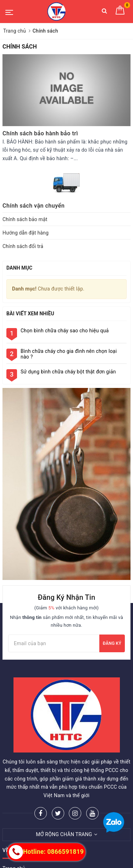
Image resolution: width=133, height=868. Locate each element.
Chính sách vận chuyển (34, 206)
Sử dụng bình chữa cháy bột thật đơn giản (68, 372)
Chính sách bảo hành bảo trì (40, 133)
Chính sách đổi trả (23, 246)
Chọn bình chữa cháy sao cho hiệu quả (65, 331)
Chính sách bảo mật (25, 219)
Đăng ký (112, 643)
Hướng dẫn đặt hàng (26, 233)
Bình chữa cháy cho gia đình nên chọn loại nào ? (69, 354)
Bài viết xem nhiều (30, 314)
